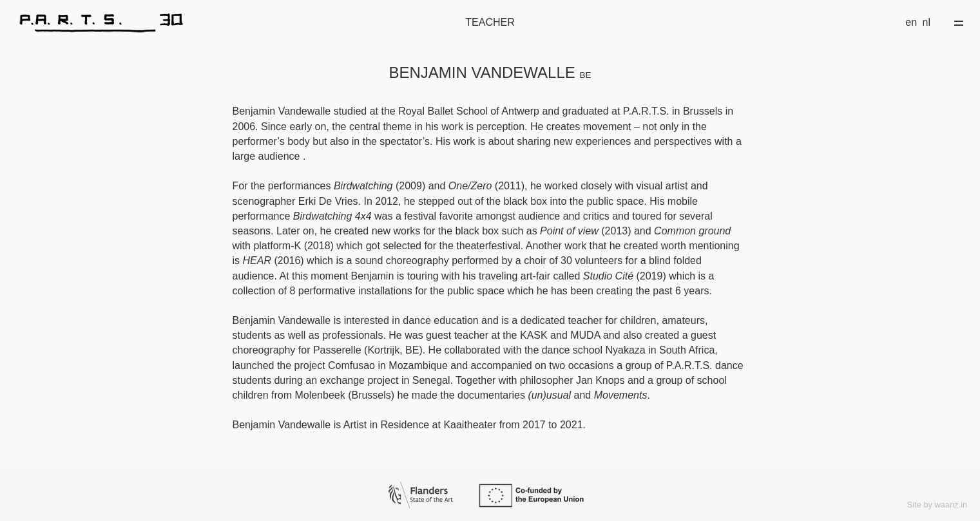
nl (927, 22)
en (911, 22)
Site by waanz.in (937, 505)
